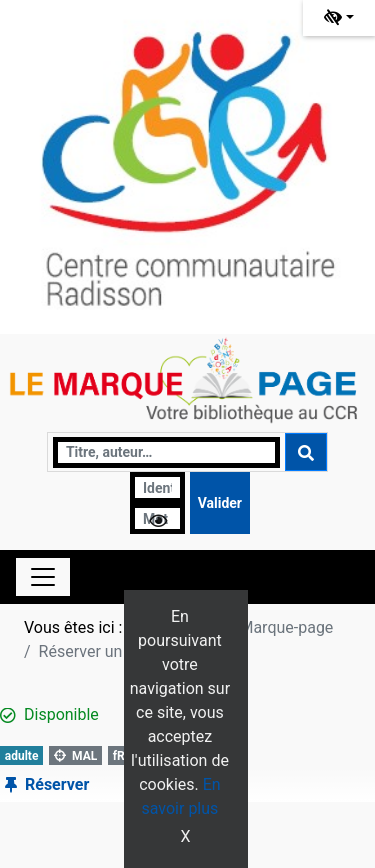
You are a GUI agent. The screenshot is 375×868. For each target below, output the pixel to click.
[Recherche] (166, 452)
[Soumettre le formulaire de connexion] (220, 503)
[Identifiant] (157, 487)
